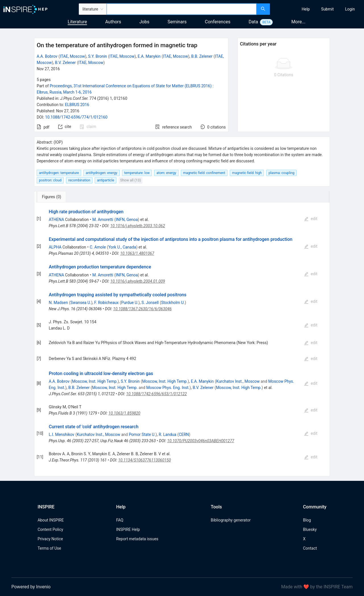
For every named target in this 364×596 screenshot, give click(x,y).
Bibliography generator (231, 520)
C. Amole (98, 247)
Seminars (177, 22)
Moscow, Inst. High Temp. (95, 381)
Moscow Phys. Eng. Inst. (168, 388)
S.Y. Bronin (98, 56)
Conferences (218, 22)
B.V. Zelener (65, 63)
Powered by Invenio (31, 587)
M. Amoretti (103, 220)
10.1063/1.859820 (124, 413)
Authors (113, 22)
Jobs (144, 22)
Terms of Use (49, 548)
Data (253, 22)
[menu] (318, 9)
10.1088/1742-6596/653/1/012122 (157, 394)
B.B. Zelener (202, 56)
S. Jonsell (150, 303)
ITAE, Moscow (73, 56)
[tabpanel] (182, 339)
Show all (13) (130, 180)
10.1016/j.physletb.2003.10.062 (138, 226)
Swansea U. (81, 303)
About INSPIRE (51, 520)
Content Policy (50, 529)
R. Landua (167, 434)
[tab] (53, 197)
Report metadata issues (137, 539)
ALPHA (55, 247)
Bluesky (310, 529)
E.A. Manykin (149, 56)
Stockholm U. (173, 303)
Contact (310, 548)
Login (350, 9)
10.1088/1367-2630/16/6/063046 (142, 309)
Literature (77, 22)
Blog (307, 520)
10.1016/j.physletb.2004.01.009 (138, 281)
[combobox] (182, 9)
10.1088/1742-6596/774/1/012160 (76, 117)
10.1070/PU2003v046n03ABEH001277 (201, 441)
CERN (184, 434)
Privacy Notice (50, 539)
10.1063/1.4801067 (137, 253)
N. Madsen (58, 303)
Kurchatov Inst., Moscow (238, 381)
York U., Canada (122, 247)
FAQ (120, 520)
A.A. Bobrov (47, 56)
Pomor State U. (142, 434)
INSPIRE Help (128, 529)
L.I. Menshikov (61, 434)
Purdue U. (130, 303)
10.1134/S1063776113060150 (144, 460)
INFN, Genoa (127, 220)
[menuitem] (306, 9)
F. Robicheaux (106, 303)
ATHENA (56, 220)
